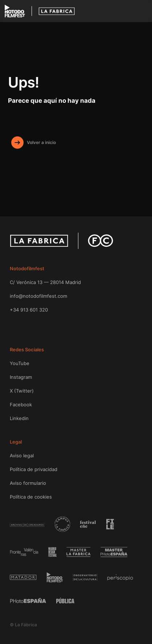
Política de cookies (31, 497)
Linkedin (19, 418)
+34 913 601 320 (29, 310)
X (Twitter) (22, 391)
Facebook (21, 404)
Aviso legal (22, 456)
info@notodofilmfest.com (38, 296)
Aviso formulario (28, 483)
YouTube (20, 363)
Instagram (21, 377)
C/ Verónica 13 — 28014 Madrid (45, 282)
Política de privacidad (34, 469)
